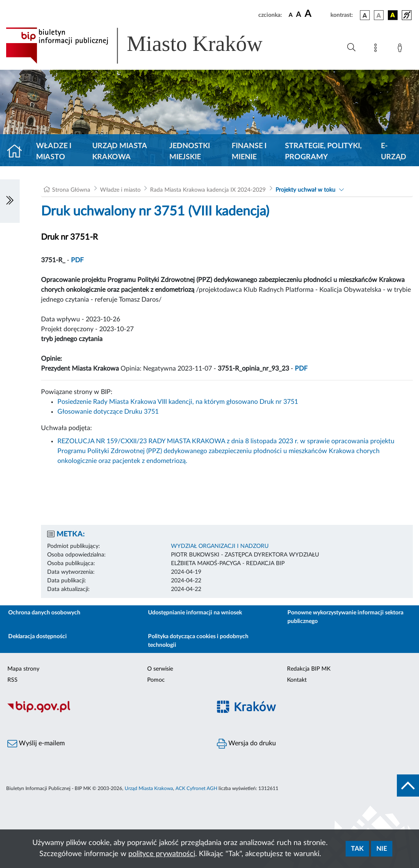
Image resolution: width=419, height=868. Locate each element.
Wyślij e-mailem (36, 744)
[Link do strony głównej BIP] (146, 46)
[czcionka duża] (316, 14)
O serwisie (160, 669)
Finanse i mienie (249, 152)
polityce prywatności (162, 854)
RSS (13, 680)
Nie (382, 849)
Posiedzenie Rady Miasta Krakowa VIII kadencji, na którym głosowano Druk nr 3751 (178, 402)
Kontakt (297, 680)
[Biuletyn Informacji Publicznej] (105, 711)
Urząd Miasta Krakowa (120, 152)
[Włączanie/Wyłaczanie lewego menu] (10, 201)
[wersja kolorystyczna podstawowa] (365, 15)
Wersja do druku (246, 744)
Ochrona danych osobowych (44, 613)
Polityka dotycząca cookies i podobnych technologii (198, 641)
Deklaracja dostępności (38, 637)
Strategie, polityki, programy (323, 152)
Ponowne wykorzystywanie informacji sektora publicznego (345, 617)
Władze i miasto (54, 152)
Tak (357, 849)
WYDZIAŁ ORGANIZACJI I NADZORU (220, 546)
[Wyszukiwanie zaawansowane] (351, 48)
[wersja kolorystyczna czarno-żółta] (393, 15)
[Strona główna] (18, 152)
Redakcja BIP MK (309, 669)
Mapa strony (23, 669)
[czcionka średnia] (299, 15)
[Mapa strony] (377, 49)
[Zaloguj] (401, 49)
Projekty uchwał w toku (305, 190)
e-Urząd (394, 152)
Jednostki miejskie (190, 152)
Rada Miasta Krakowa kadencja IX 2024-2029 (208, 190)
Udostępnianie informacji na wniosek (195, 613)
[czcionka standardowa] (291, 15)
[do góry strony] (408, 786)
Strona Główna (71, 190)
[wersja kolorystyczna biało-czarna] (379, 15)
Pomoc (156, 680)
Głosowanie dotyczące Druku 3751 (108, 412)
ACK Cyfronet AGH (196, 788)
